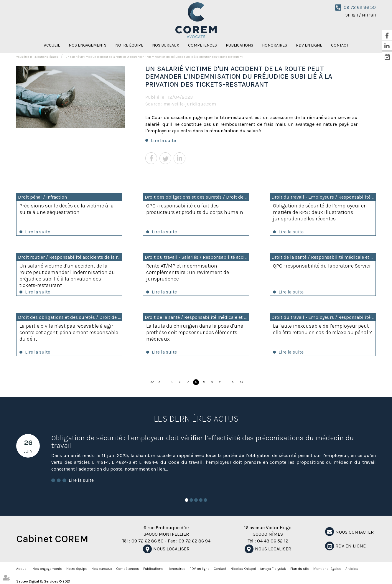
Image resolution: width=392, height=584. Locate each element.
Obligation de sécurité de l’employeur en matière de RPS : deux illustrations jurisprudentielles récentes (320, 212)
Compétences (202, 45)
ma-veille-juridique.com (190, 104)
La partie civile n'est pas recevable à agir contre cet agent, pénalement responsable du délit (69, 332)
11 (220, 382)
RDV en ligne (309, 45)
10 (213, 382)
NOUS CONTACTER (355, 532)
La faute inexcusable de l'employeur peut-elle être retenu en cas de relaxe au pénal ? (322, 329)
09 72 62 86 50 (360, 7)
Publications (239, 45)
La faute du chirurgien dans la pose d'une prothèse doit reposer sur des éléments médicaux (195, 332)
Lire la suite (163, 140)
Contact (340, 45)
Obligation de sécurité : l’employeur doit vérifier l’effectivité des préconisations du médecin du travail (203, 442)
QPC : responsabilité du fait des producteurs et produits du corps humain (195, 209)
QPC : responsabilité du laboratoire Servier (322, 266)
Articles (352, 569)
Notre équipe (129, 45)
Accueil (52, 45)
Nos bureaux (166, 45)
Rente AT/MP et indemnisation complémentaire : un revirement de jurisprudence (188, 272)
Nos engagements (88, 45)
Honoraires (275, 45)
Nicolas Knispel (243, 569)
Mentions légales (47, 57)
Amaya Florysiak (273, 569)
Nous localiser (171, 549)
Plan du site (300, 569)
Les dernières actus (196, 419)
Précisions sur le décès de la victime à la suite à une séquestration (67, 209)
